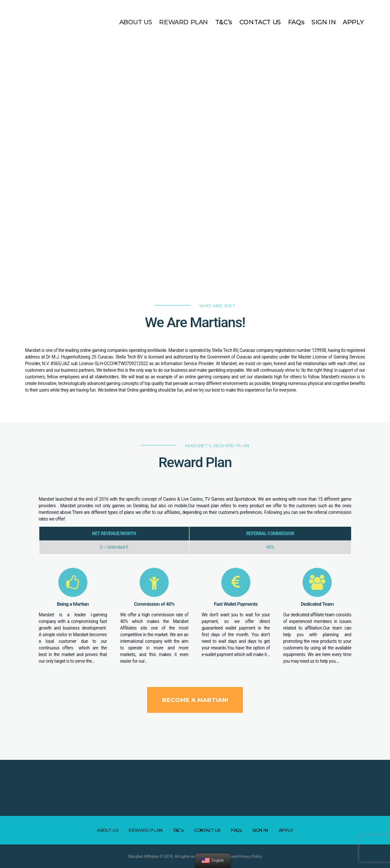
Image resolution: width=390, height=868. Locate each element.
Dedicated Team (317, 604)
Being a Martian (73, 604)
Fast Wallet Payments (236, 604)
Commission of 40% (154, 604)
